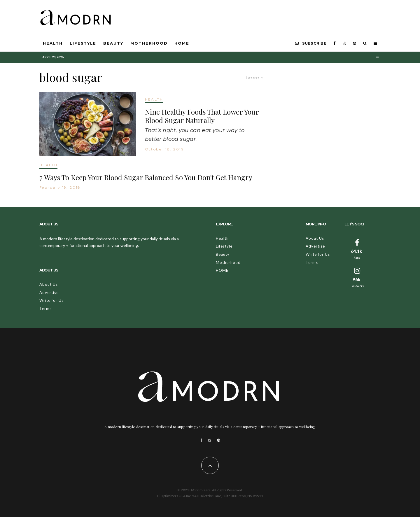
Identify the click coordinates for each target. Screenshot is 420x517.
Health (53, 43)
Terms (45, 309)
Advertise (49, 292)
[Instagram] (344, 43)
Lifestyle (83, 43)
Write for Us (51, 300)
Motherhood (149, 43)
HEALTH (154, 99)
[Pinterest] (355, 43)
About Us (49, 284)
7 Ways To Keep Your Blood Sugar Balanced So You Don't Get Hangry (146, 177)
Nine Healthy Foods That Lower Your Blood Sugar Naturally (202, 116)
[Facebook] (335, 43)
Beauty (113, 43)
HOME (182, 43)
